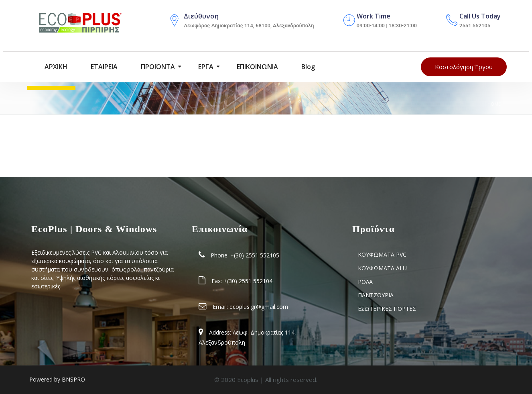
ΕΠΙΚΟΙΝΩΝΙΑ (257, 67)
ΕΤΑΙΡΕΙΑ (103, 67)
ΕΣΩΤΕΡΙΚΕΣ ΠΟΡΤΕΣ (387, 309)
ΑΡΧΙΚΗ (55, 67)
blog (307, 67)
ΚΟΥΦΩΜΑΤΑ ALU (382, 268)
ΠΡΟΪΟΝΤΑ (157, 67)
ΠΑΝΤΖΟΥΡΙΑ (376, 295)
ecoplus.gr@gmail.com (259, 307)
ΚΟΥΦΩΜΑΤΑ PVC (382, 254)
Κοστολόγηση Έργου (464, 67)
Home (494, 104)
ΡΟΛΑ (365, 282)
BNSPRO (73, 379)
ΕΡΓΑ (205, 67)
